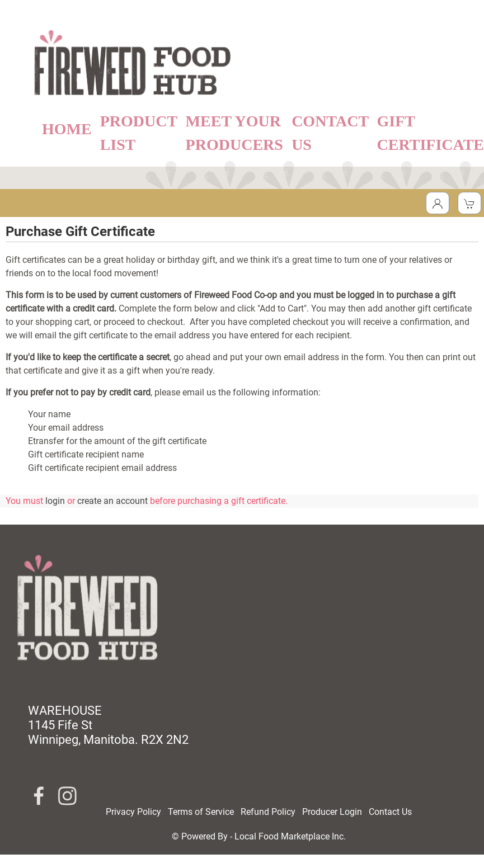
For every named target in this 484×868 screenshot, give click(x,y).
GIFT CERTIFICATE (431, 133)
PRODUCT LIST (139, 133)
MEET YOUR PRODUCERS (234, 133)
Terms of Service (201, 812)
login (55, 501)
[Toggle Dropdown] (438, 203)
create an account (112, 501)
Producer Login (332, 812)
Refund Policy (268, 812)
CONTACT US (330, 133)
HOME (67, 129)
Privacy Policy (133, 812)
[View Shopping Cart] (469, 203)
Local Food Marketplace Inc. (290, 836)
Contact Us (390, 812)
